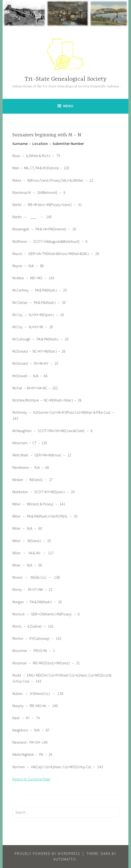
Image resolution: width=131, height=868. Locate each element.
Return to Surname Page (31, 779)
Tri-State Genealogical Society (65, 79)
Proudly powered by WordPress (47, 854)
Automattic (65, 859)
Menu (68, 106)
